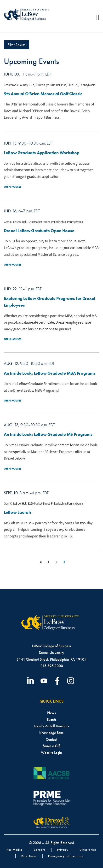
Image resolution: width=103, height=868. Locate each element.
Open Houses (13, 187)
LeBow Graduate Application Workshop (42, 153)
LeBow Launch (17, 512)
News (51, 713)
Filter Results (17, 45)
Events (51, 719)
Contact (51, 739)
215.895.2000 (52, 666)
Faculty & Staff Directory (51, 726)
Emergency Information (66, 856)
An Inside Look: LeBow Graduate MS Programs (48, 434)
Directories (88, 850)
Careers (40, 850)
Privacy (63, 850)
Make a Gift (51, 746)
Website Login (51, 753)
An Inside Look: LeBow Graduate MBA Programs (50, 373)
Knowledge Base (51, 733)
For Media (14, 850)
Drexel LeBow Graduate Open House (39, 231)
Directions (29, 856)
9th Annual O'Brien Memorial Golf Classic (43, 94)
